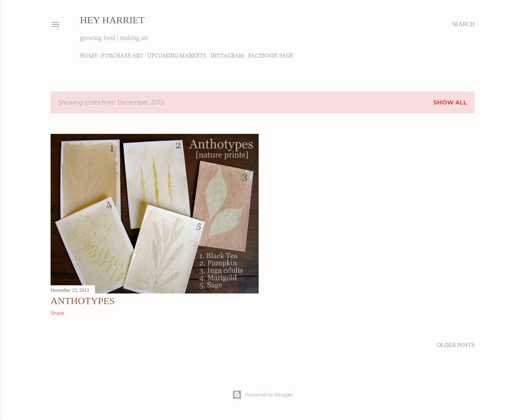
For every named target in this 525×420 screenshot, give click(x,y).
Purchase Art (122, 55)
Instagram (227, 55)
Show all (450, 102)
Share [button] (57, 313)
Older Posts (456, 345)
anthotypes (83, 301)
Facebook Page (270, 55)
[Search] (463, 24)
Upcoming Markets (177, 55)
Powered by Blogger (263, 395)
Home (89, 55)
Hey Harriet (112, 20)
